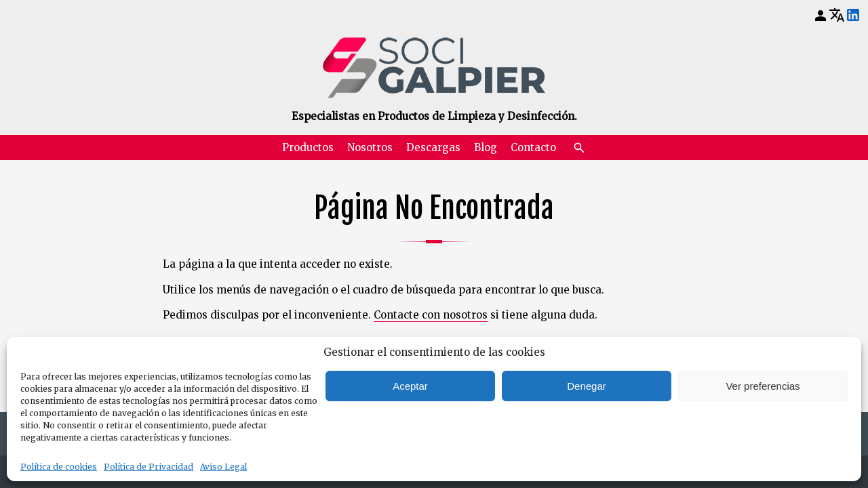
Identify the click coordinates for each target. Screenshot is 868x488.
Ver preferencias (763, 386)
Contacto (533, 147)
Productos (308, 147)
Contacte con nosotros (431, 315)
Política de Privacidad (149, 467)
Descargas (433, 147)
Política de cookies (59, 467)
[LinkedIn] (853, 16)
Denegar (587, 386)
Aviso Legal (223, 467)
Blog (486, 147)
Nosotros (370, 147)
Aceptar (410, 386)
